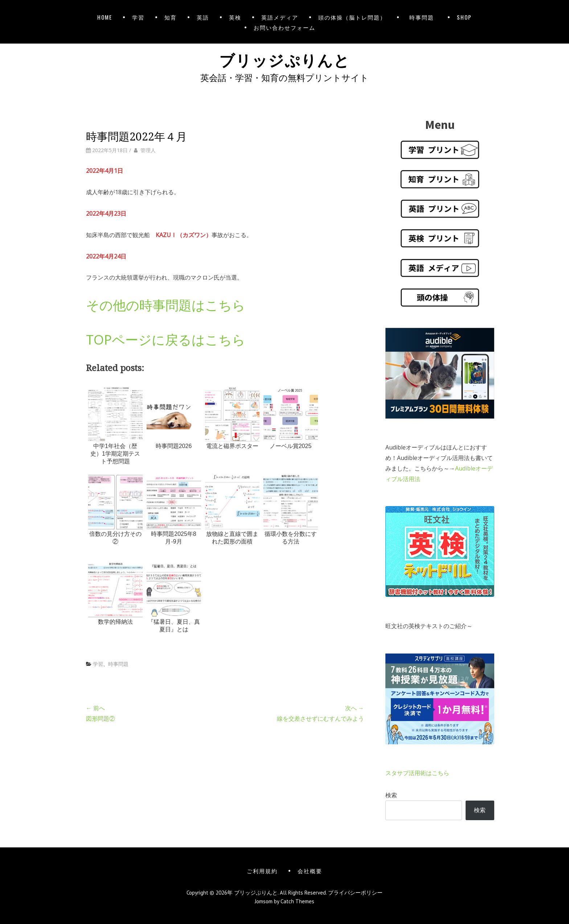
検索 (391, 795)
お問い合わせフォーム (284, 27)
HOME (105, 17)
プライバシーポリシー (355, 893)
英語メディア (280, 17)
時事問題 (423, 17)
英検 (235, 17)
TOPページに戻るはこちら (166, 340)
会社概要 (310, 871)
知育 (171, 17)
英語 (203, 17)
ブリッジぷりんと (284, 59)
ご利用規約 (262, 871)
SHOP (464, 17)
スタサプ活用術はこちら (417, 773)
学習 (138, 17)
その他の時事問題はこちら (166, 305)
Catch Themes (297, 901)
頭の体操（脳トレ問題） (352, 17)
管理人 (148, 150)
